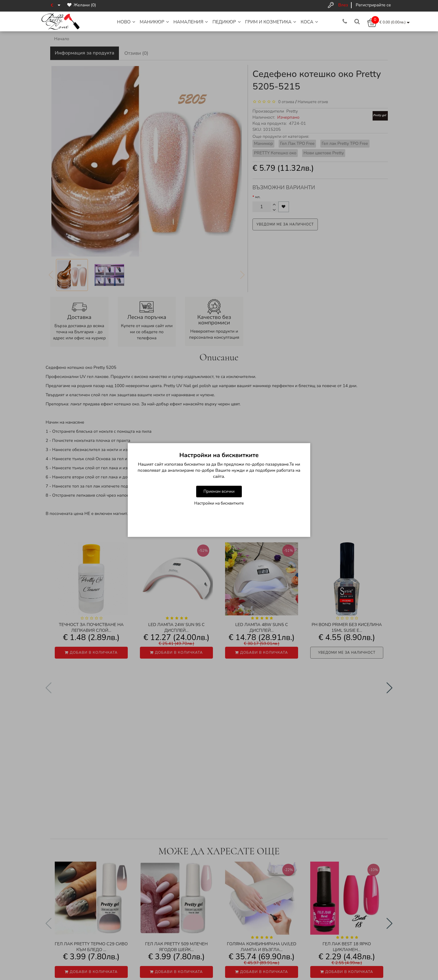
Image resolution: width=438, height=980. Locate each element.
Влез (343, 5)
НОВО (126, 22)
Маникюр (154, 22)
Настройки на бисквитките (219, 503)
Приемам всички (219, 492)
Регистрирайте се (373, 5)
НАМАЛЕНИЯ (191, 22)
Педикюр (226, 22)
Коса (309, 22)
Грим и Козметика (271, 22)
